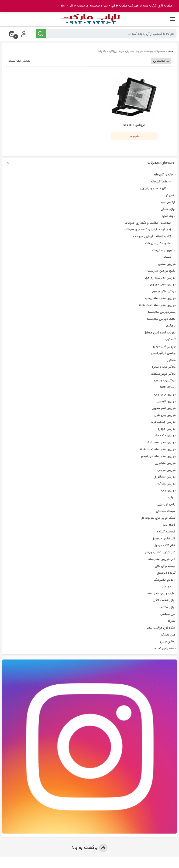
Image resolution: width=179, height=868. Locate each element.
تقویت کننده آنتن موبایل (160, 333)
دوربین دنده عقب (164, 436)
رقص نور (170, 195)
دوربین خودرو (167, 429)
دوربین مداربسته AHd (161, 442)
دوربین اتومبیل (166, 401)
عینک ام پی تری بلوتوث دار (158, 518)
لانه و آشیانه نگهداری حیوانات (152, 237)
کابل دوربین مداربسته (162, 559)
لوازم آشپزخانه (160, 182)
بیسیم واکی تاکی (165, 566)
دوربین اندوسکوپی (164, 408)
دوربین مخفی (167, 264)
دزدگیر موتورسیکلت (163, 374)
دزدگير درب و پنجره (164, 367)
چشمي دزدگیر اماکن (163, 353)
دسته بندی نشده (165, 648)
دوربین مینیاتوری (165, 477)
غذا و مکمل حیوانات (158, 243)
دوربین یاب (168, 490)
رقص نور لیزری (166, 504)
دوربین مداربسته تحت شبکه (157, 449)
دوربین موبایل (166, 470)
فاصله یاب (169, 525)
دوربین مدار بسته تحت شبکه (157, 305)
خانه (171, 51)
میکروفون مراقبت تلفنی (161, 628)
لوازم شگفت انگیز (164, 600)
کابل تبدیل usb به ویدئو (160, 552)
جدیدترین (161, 61)
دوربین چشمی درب (163, 422)
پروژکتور (171, 326)
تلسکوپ (170, 339)
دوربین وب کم (167, 484)
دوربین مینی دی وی (163, 284)
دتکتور (171, 360)
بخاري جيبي (168, 641)
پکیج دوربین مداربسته (161, 271)
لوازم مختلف (168, 607)
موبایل (167, 587)
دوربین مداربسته (163, 250)
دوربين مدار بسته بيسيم (160, 298)
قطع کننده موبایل (165, 545)
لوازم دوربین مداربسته (161, 594)
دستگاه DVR (168, 388)
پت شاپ (168, 216)
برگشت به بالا (90, 848)
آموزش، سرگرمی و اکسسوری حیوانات (147, 230)
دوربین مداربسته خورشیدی (158, 456)
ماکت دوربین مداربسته (161, 319)
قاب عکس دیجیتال (164, 539)
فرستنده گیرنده (166, 532)
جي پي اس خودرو (164, 346)
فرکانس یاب (168, 202)
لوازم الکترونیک (163, 580)
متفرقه (172, 621)
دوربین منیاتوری (165, 463)
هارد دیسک (168, 635)
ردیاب (172, 497)
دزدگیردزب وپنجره (165, 381)
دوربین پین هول (165, 415)
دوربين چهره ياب (165, 394)
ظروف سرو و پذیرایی (153, 188)
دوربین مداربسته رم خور (160, 278)
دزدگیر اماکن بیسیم (164, 291)
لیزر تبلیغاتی (168, 614)
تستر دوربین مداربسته (162, 312)
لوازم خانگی (168, 209)
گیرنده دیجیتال (166, 573)
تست (167, 257)
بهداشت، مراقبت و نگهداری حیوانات (148, 223)
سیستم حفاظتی (166, 511)
